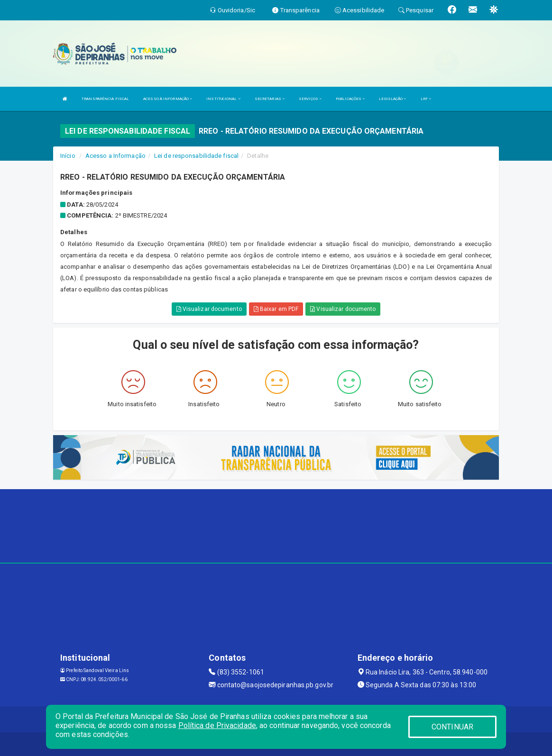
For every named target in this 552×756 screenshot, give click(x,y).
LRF (426, 99)
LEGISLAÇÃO (392, 99)
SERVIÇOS (310, 99)
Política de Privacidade (217, 725)
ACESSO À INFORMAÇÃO (168, 99)
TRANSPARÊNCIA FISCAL (105, 99)
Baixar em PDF (276, 309)
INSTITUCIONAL (223, 99)
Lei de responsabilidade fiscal (196, 156)
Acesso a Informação (115, 156)
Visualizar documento (209, 309)
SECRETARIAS (270, 99)
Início (68, 156)
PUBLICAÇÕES (350, 99)
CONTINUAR (452, 727)
